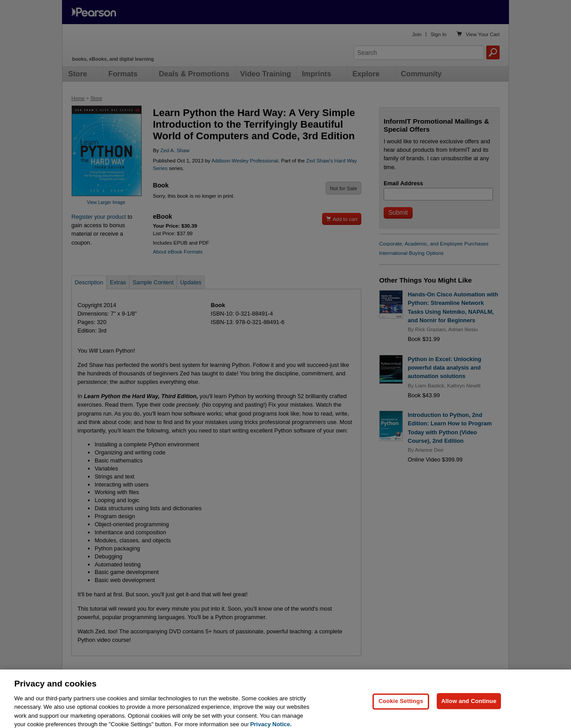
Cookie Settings (401, 714)
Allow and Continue (469, 714)
